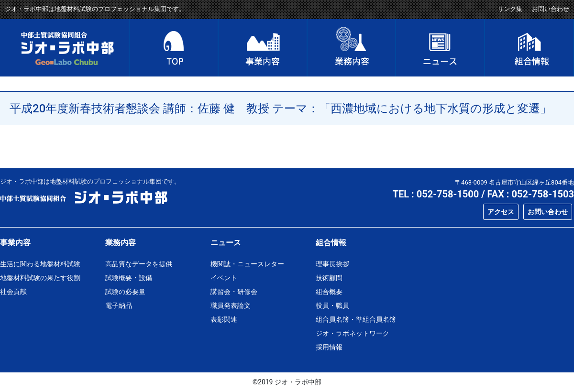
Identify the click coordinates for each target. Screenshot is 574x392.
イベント (224, 278)
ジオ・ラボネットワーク (353, 333)
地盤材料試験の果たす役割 (40, 278)
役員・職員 (332, 305)
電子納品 (119, 305)
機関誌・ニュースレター (247, 264)
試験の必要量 (125, 292)
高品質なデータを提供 (139, 264)
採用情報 (329, 347)
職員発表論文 (231, 305)
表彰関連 (224, 319)
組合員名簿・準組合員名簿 (356, 319)
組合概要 (329, 292)
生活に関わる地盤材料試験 (40, 264)
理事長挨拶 (332, 264)
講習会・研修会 (234, 292)
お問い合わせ (551, 9)
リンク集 (510, 9)
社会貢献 (13, 292)
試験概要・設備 (129, 278)
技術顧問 (329, 278)
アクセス (501, 212)
